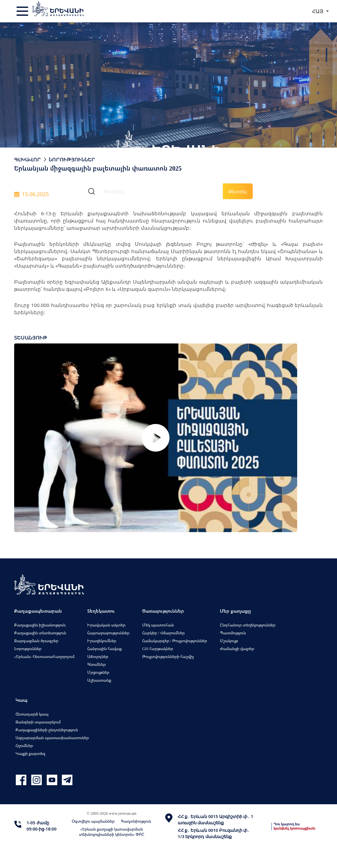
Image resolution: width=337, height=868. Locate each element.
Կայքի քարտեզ (30, 753)
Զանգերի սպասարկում (38, 722)
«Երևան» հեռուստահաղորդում (44, 657)
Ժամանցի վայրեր (237, 649)
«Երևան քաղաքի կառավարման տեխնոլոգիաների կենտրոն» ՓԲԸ (112, 832)
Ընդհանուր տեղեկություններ (248, 625)
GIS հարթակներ (158, 649)
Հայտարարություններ (108, 633)
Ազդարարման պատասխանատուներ (52, 738)
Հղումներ (24, 746)
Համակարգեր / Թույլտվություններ (175, 641)
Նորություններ (72, 159)
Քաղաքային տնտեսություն (40, 633)
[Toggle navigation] (23, 11)
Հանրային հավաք (104, 649)
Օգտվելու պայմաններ (93, 821)
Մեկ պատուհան (158, 625)
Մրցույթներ (98, 672)
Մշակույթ (229, 641)
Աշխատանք (99, 680)
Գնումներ (96, 664)
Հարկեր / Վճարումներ (163, 633)
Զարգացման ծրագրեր (36, 641)
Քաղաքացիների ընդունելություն (47, 730)
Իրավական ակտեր (106, 625)
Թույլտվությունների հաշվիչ (168, 657)
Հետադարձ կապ (32, 714)
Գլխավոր (27, 159)
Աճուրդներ (98, 657)
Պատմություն (233, 633)
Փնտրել (238, 191)
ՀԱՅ (318, 11)
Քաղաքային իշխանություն (40, 625)
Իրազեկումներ (102, 641)
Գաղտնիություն (136, 821)
